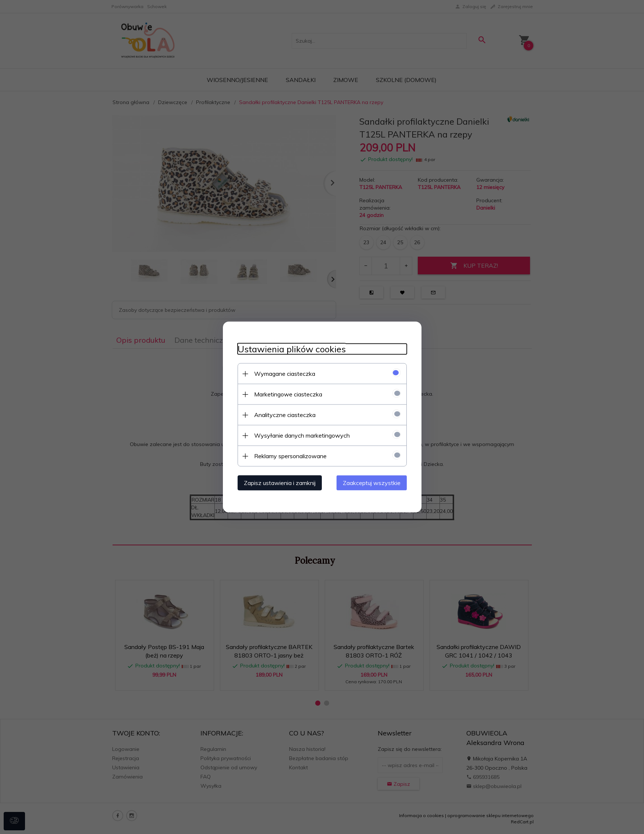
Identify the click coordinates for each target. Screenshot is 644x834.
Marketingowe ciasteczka (288, 394)
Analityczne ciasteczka (285, 415)
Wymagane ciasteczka (285, 374)
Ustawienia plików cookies (292, 349)
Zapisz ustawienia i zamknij (280, 483)
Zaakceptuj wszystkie (372, 483)
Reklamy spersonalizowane (290, 456)
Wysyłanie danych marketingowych (302, 435)
